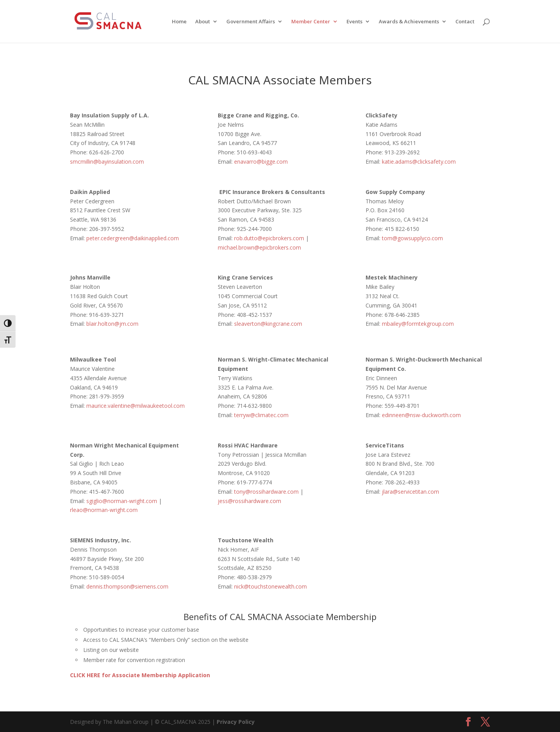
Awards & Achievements (409, 22)
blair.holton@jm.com (112, 324)
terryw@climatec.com (261, 415)
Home (179, 22)
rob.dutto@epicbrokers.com (269, 238)
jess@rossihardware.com (249, 501)
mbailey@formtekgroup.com (418, 324)
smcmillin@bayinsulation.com (107, 162)
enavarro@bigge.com (261, 162)
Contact (465, 22)
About (203, 22)
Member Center (311, 22)
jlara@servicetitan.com (411, 492)
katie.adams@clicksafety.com (420, 162)
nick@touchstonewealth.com (270, 586)
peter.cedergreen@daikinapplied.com (133, 238)
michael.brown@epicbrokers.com (259, 247)
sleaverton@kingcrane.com (267, 324)
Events (354, 22)
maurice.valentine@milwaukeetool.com (136, 406)
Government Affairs (251, 22)
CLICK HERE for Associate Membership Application (140, 675)
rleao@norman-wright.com (104, 510)
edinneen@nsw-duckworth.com (421, 415)
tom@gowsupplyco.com (412, 238)
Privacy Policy (236, 722)
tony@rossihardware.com (267, 492)
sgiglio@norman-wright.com (122, 501)
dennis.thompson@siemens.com (127, 586)
